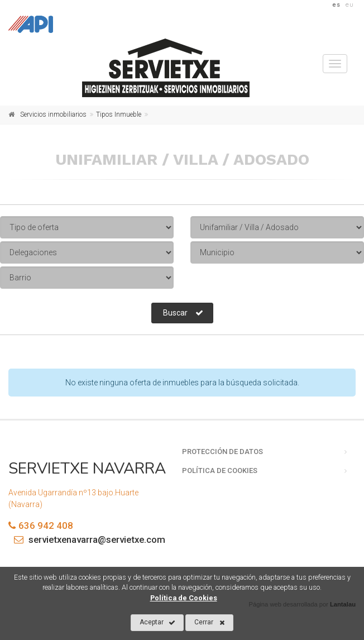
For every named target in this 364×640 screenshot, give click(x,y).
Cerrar (210, 623)
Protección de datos (222, 452)
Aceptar (157, 623)
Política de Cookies (184, 598)
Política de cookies (220, 471)
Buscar (183, 313)
